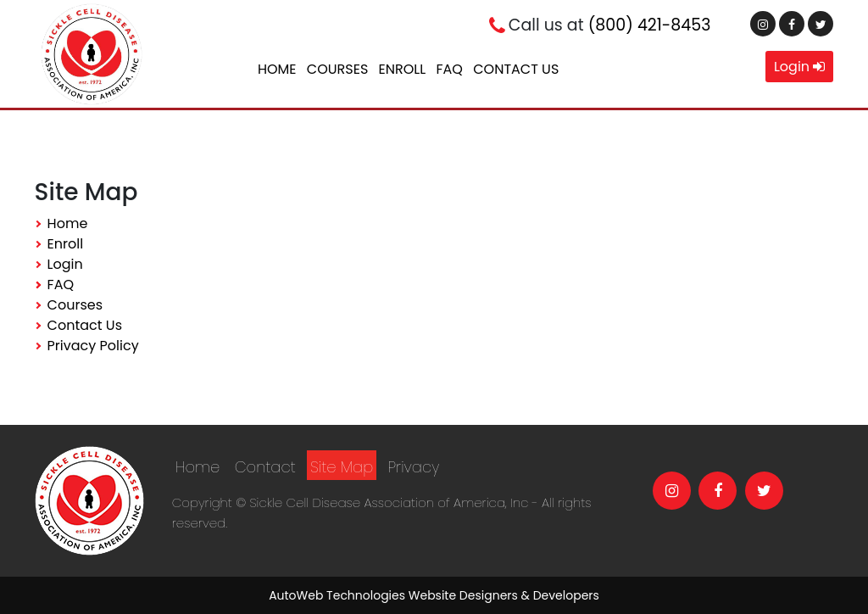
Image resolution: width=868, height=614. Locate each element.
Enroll (403, 69)
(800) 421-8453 (650, 25)
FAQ (449, 69)
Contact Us (516, 69)
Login (799, 67)
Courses (337, 69)
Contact (265, 467)
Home (277, 69)
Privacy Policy (93, 346)
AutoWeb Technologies (337, 595)
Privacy (414, 467)
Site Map (342, 467)
